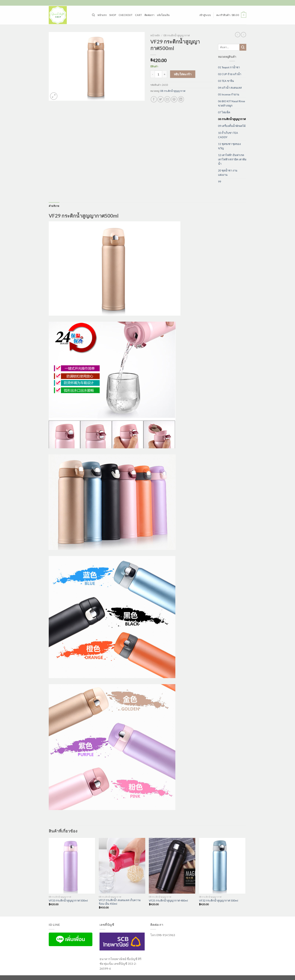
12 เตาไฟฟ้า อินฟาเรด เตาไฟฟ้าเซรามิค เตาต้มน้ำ (232, 159)
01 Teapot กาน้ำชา (229, 67)
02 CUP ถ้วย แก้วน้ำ (230, 74)
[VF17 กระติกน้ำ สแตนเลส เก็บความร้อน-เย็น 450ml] (122, 866)
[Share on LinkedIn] (181, 99)
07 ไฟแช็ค (224, 112)
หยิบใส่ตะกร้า (183, 74)
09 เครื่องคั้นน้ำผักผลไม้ (232, 126)
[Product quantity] (158, 74)
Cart (138, 15)
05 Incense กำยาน (229, 94)
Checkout (126, 15)
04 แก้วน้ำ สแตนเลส (230, 88)
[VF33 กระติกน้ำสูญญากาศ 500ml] (72, 866)
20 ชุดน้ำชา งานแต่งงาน (228, 173)
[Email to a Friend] (167, 99)
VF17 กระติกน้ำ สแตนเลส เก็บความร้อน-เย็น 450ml (120, 902)
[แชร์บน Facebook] (154, 99)
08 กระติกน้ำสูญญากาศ (177, 35)
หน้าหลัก (155, 35)
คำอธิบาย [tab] (54, 206)
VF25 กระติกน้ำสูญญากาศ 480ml (168, 900)
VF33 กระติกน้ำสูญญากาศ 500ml (68, 900)
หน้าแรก (102, 15)
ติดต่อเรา (149, 15)
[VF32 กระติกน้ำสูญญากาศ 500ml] (222, 866)
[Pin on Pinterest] (174, 99)
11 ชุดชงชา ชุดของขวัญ (229, 146)
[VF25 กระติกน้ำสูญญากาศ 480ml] (172, 866)
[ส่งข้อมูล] (243, 47)
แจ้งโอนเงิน (163, 15)
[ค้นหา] (93, 15)
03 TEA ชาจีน (226, 81)
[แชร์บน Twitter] (161, 99)
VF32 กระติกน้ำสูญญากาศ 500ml (219, 900)
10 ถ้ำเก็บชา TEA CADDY (228, 135)
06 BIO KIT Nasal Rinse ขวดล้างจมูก (232, 103)
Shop (113, 15)
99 (220, 182)
